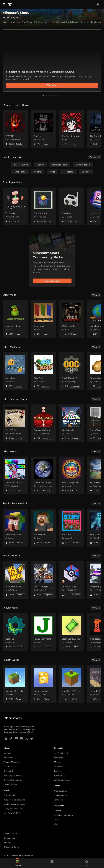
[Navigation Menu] (4, 4)
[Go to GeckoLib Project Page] (15, 632)
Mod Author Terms (12, 847)
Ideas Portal (58, 758)
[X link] (27, 738)
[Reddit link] (32, 738)
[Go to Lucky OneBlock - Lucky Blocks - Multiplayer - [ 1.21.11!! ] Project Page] (43, 684)
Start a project (10, 795)
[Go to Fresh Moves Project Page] (43, 528)
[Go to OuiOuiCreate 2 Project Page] (71, 371)
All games (8, 753)
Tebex (56, 820)
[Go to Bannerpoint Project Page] (43, 319)
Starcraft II (9, 771)
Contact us (58, 800)
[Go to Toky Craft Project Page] (43, 371)
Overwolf (57, 811)
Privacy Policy (10, 838)
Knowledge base (60, 791)
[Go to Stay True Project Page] (71, 528)
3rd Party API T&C (12, 813)
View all (96, 295)
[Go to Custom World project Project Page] (43, 475)
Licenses (8, 843)
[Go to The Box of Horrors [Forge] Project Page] (71, 129)
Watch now (52, 85)
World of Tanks (11, 785)
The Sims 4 (9, 767)
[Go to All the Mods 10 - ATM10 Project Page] (15, 580)
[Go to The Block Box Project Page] (43, 206)
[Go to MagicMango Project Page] (15, 371)
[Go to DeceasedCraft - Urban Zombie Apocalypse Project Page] (43, 580)
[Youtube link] (16, 738)
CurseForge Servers (62, 780)
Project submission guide (15, 800)
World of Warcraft (12, 762)
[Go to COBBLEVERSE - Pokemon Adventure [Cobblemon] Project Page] (71, 580)
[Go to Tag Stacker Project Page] (15, 206)
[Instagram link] (6, 738)
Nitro (56, 824)
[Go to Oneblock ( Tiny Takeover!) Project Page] (15, 684)
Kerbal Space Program (13, 776)
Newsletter (58, 767)
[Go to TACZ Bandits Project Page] (71, 319)
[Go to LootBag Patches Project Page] (15, 319)
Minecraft (8, 758)
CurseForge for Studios (63, 815)
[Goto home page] (10, 4)
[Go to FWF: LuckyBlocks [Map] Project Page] (71, 475)
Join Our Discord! (61, 753)
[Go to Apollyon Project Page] (43, 129)
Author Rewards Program (15, 804)
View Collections (52, 281)
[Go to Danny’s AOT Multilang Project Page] (43, 423)
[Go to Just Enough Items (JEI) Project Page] (43, 632)
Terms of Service (11, 834)
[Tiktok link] (11, 738)
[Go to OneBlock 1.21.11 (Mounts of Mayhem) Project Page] (71, 684)
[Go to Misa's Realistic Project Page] (71, 423)
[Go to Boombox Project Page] (71, 206)
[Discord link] (21, 738)
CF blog (57, 762)
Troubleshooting (60, 795)
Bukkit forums (60, 776)
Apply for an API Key (13, 809)
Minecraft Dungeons (13, 780)
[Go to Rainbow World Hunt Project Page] (15, 475)
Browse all (95, 157)
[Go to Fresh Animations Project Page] (15, 528)
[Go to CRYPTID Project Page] (15, 129)
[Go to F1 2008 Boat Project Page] (15, 423)
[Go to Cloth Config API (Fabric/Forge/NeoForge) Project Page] (71, 632)
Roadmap (58, 771)
